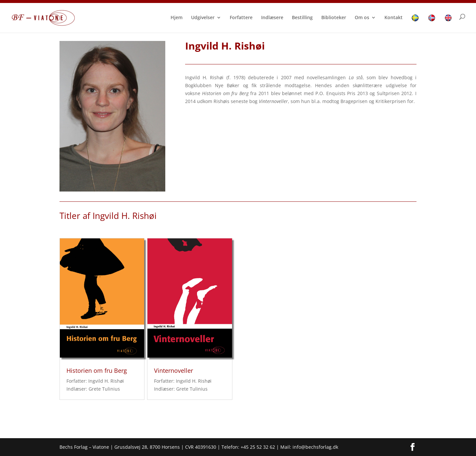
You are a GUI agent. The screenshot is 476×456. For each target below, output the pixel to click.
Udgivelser (203, 18)
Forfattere (241, 18)
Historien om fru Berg (97, 370)
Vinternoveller (174, 370)
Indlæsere (272, 18)
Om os (362, 18)
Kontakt (394, 18)
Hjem (177, 18)
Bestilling (302, 18)
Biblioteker (334, 18)
